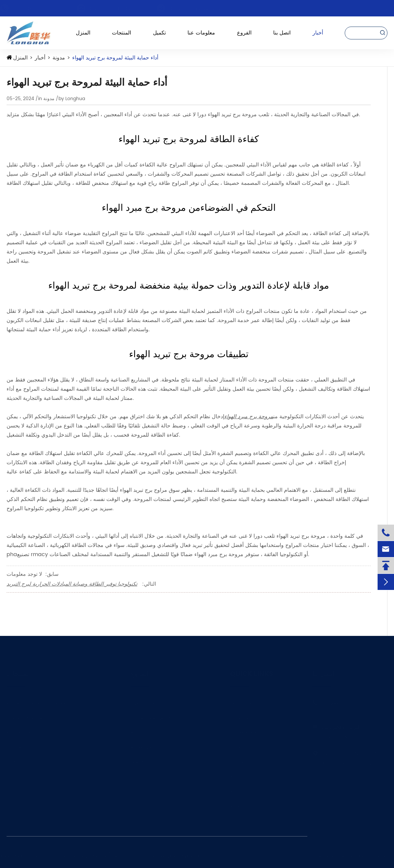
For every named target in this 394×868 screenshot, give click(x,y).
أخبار (318, 33)
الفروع (244, 33)
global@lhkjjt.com (120, 8)
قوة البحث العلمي (247, 745)
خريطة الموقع (371, 856)
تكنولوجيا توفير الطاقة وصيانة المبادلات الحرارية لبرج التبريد (72, 584)
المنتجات (121, 33)
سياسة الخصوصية (331, 856)
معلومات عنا (201, 33)
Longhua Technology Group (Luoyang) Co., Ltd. (98, 856)
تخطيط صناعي (244, 730)
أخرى (12, 759)
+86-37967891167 (41, 8)
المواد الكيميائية (21, 730)
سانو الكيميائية (144, 730)
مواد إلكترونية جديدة (26, 745)
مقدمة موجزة (243, 715)
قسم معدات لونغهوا (149, 701)
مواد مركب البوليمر (25, 715)
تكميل (159, 33)
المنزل (83, 33)
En (378, 8)
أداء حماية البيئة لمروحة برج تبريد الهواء (115, 58)
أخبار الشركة (242, 789)
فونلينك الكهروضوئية (150, 745)
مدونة (59, 58)
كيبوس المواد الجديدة (151, 715)
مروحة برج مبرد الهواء (249, 417)
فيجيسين (139, 759)
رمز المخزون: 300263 (201, 8)
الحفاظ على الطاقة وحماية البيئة (37, 701)
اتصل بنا (282, 33)
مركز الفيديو (242, 803)
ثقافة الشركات (244, 759)
